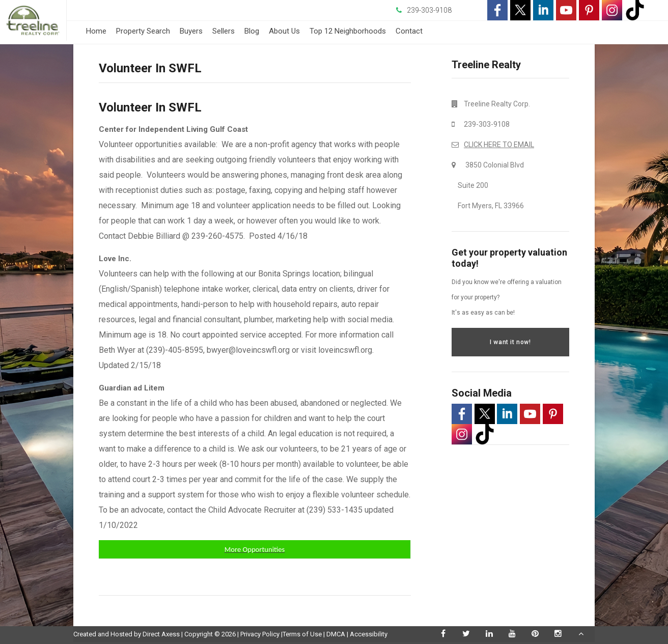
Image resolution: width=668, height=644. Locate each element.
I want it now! (510, 342)
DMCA (336, 634)
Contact (409, 31)
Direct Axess (161, 634)
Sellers (224, 31)
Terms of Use (302, 634)
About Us (284, 31)
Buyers (191, 31)
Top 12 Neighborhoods (348, 31)
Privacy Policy (260, 634)
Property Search (143, 31)
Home (96, 31)
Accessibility (369, 634)
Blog (252, 31)
